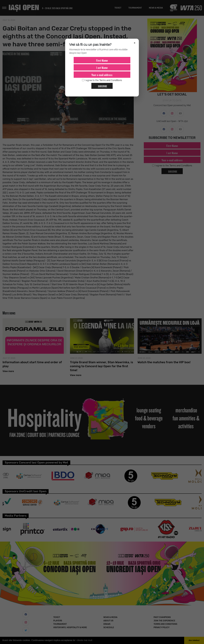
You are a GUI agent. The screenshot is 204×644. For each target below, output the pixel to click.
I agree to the (102, 80)
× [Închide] (135, 43)
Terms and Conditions (111, 80)
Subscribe (101, 85)
